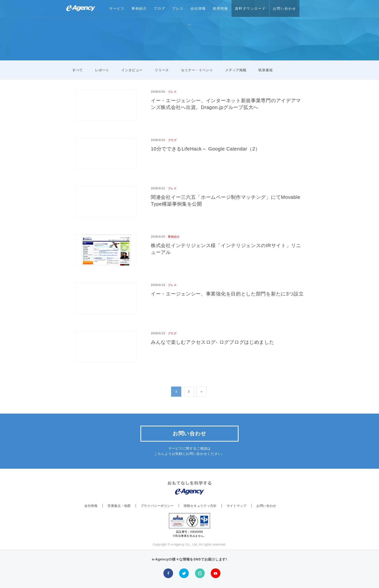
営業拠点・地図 (119, 506)
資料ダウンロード (250, 8)
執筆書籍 (266, 70)
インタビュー (132, 70)
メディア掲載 (236, 70)
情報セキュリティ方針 (200, 506)
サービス (117, 8)
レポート (102, 70)
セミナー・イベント (197, 70)
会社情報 (198, 8)
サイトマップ (237, 506)
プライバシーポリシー (157, 506)
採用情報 (220, 8)
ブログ (160, 8)
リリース (162, 70)
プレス (178, 8)
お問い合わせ (284, 8)
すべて (78, 70)
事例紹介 (139, 8)
